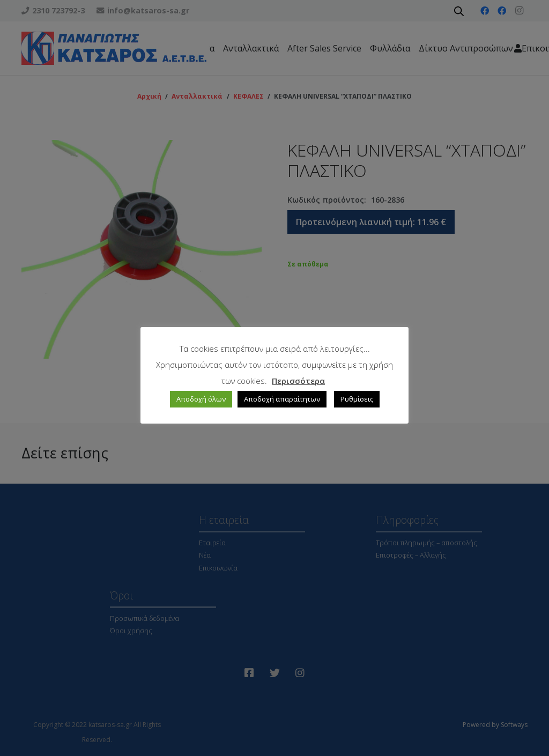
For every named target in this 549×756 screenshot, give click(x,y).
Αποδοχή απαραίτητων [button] (282, 399)
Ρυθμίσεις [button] (357, 399)
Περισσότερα (298, 381)
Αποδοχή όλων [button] (201, 399)
